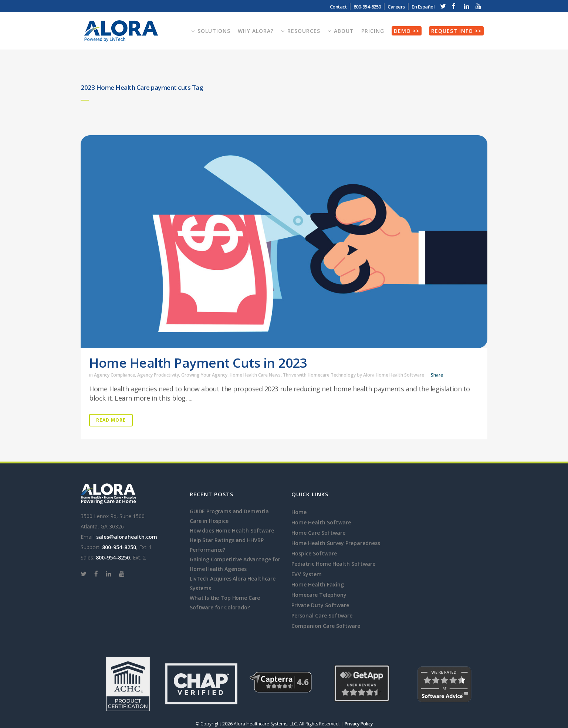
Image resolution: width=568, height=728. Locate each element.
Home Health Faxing (318, 584)
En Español (423, 7)
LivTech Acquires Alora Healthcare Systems (233, 583)
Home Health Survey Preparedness (336, 543)
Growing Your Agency (204, 375)
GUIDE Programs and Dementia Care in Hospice (229, 516)
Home (299, 512)
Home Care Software (318, 533)
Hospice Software (314, 553)
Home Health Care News (255, 375)
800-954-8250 (367, 7)
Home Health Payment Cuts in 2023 (198, 363)
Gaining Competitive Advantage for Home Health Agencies (235, 564)
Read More (111, 420)
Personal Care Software (322, 615)
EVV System (307, 574)
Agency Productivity (158, 375)
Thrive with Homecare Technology (319, 375)
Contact (338, 7)
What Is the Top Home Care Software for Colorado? (225, 603)
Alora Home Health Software (394, 375)
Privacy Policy (359, 724)
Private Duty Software (320, 605)
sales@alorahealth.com (127, 537)
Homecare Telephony (319, 595)
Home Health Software (321, 522)
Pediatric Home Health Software (333, 564)
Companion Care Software (326, 626)
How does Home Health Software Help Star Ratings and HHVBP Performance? (232, 540)
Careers (396, 7)
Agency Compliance (114, 375)
